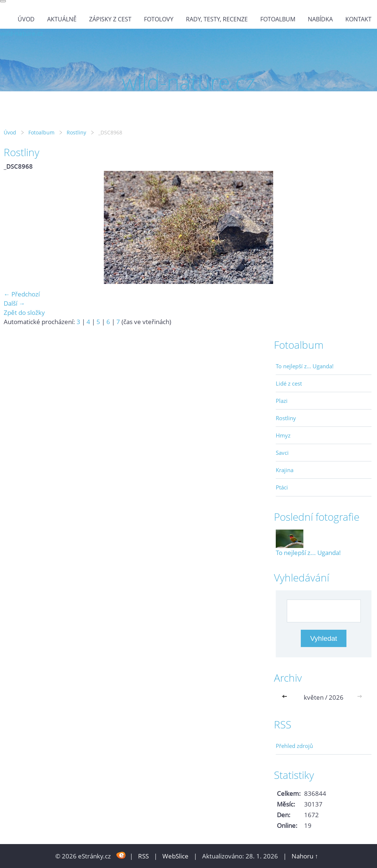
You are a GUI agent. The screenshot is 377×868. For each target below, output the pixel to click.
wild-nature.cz (22, 33)
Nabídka (320, 19)
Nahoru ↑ (305, 856)
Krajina (285, 470)
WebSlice (175, 856)
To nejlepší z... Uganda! (305, 366)
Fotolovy (159, 19)
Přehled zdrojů (294, 746)
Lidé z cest (289, 383)
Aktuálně (62, 19)
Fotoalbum (278, 19)
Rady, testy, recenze (217, 19)
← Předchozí (22, 294)
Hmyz (283, 435)
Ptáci (282, 487)
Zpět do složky (24, 312)
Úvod (26, 19)
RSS (143, 856)
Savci (282, 453)
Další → (14, 303)
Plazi (282, 401)
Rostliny (76, 132)
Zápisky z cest (110, 19)
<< (286, 697)
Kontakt (358, 19)
